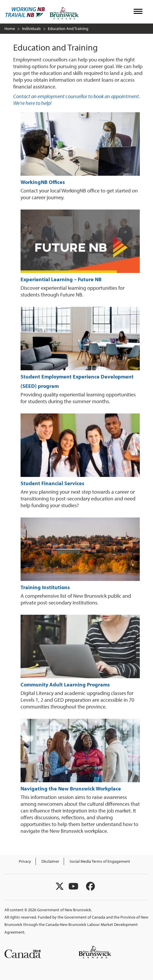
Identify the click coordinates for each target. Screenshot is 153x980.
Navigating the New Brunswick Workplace (71, 789)
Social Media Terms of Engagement (100, 861)
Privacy (25, 861)
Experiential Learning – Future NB (61, 279)
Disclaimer (50, 861)
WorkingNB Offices (43, 182)
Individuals (31, 29)
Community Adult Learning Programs (65, 685)
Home (10, 29)
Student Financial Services (52, 483)
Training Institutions (45, 587)
